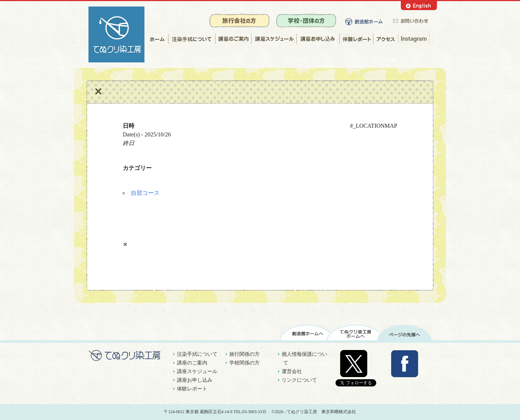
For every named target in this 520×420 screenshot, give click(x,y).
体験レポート (356, 39)
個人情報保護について (304, 358)
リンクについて (299, 380)
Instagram (415, 39)
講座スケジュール (274, 39)
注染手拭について (191, 39)
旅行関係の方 (244, 354)
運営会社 (292, 371)
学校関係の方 (244, 363)
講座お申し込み (318, 39)
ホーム (156, 39)
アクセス (386, 39)
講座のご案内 (233, 39)
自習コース (145, 193)
